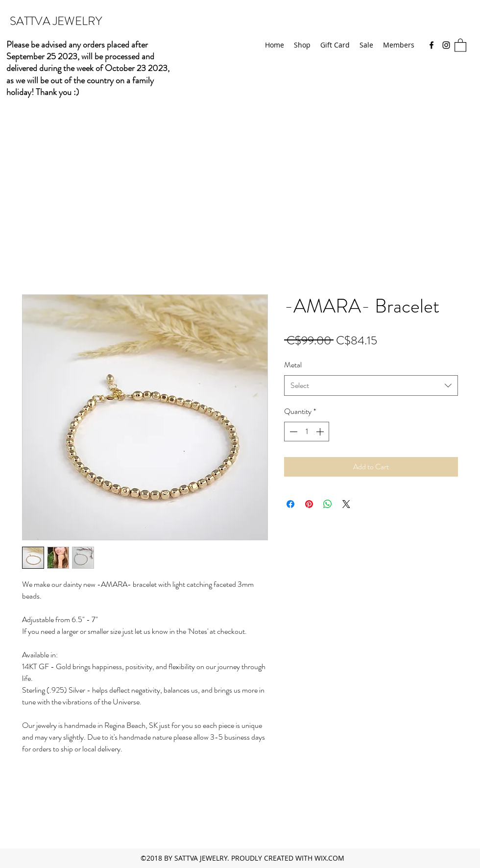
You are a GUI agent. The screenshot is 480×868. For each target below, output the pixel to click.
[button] (460, 45)
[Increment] (321, 432)
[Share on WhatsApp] (328, 504)
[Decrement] (292, 432)
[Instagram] (446, 45)
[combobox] (371, 386)
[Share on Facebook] (290, 504)
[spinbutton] (307, 432)
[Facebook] (432, 45)
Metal (293, 365)
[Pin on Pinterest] (309, 504)
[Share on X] (346, 504)
